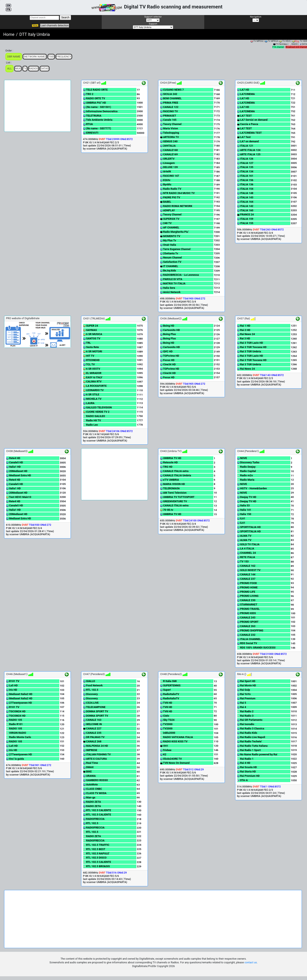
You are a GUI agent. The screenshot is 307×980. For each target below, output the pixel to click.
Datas (45, 68)
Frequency (64, 57)
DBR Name (14, 57)
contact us (251, 962)
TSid (51, 57)
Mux (18, 68)
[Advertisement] (37, 106)
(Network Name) (35, 57)
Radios (34, 68)
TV (25, 68)
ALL (9, 68)
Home (9, 34)
